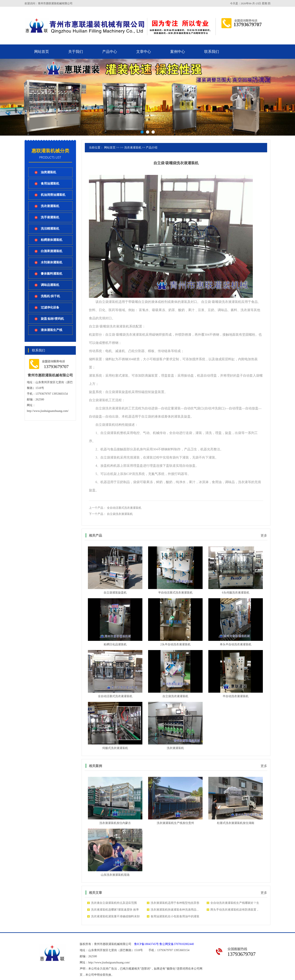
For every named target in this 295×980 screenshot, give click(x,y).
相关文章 (95, 893)
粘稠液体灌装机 (52, 240)
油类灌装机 (48, 172)
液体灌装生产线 (52, 330)
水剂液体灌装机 (52, 262)
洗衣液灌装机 (50, 206)
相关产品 (95, 535)
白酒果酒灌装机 (52, 251)
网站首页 (42, 52)
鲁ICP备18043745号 (146, 944)
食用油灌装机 (50, 184)
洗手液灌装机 (50, 217)
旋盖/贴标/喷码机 (52, 319)
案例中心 (178, 52)
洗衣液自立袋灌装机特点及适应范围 (114, 903)
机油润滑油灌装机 (53, 195)
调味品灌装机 (50, 285)
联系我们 (212, 52)
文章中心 (144, 52)
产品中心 (110, 52)
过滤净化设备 (50, 307)
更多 (264, 535)
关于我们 (76, 52)
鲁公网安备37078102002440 (177, 944)
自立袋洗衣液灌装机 (120, 514)
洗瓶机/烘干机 (50, 296)
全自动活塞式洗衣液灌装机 (124, 508)
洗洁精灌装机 (50, 229)
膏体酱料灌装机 (52, 274)
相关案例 (95, 766)
